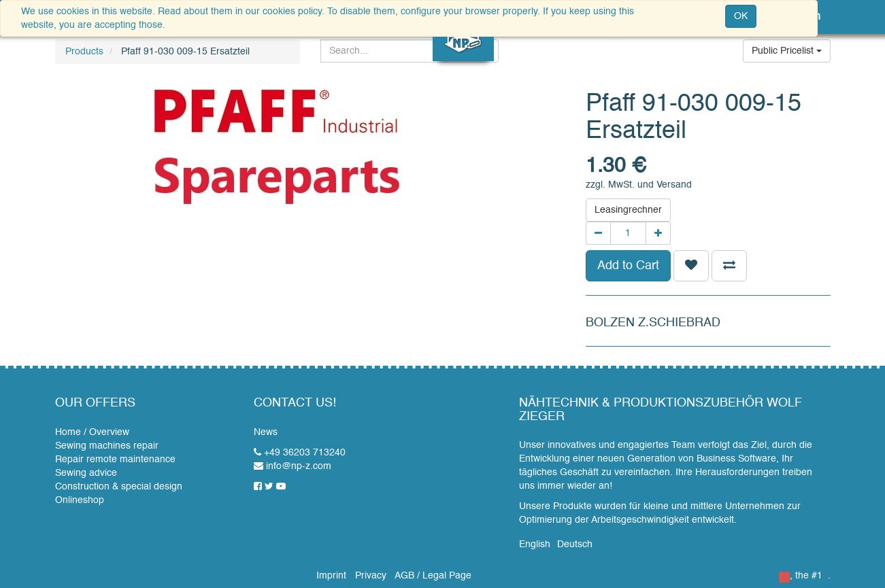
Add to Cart (628, 266)
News (266, 432)
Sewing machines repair (107, 446)
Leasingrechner (628, 210)
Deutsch (575, 544)
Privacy (371, 576)
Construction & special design (119, 487)
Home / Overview (92, 432)
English (535, 544)
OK (741, 16)
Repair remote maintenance (115, 460)
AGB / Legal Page (433, 576)
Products (84, 52)
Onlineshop (80, 500)
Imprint (331, 576)
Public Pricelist (787, 51)
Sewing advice (86, 473)
